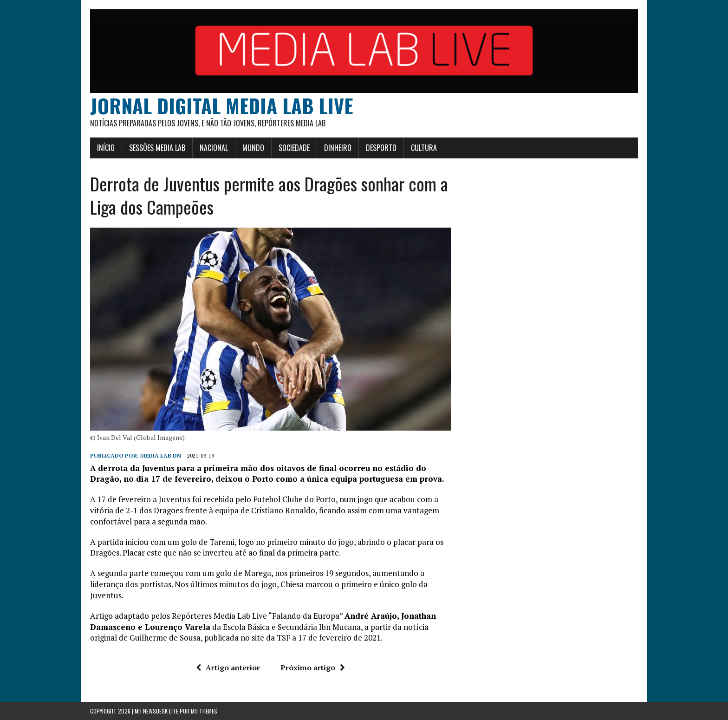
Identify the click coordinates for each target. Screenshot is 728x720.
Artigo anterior (228, 668)
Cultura (424, 148)
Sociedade (294, 148)
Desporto (381, 148)
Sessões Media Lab (157, 148)
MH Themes (204, 711)
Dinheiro (338, 148)
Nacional (214, 148)
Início (106, 148)
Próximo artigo (313, 668)
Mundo (253, 148)
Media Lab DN (161, 455)
